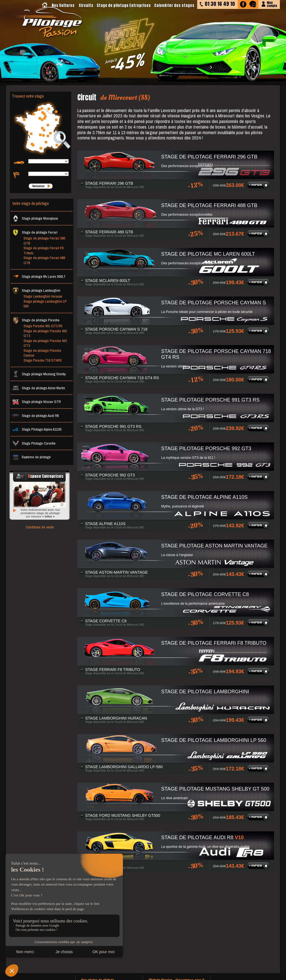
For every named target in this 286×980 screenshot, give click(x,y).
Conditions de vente (40, 527)
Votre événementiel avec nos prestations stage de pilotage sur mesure (40, 513)
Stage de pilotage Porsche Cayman (42, 353)
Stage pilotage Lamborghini (36, 290)
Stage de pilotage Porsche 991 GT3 (45, 343)
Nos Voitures (63, 5)
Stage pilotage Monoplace (35, 218)
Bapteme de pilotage (32, 457)
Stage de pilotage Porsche (36, 320)
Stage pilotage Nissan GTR (36, 402)
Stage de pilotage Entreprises (124, 5)
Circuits (86, 5)
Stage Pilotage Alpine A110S (37, 429)
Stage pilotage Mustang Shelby (39, 374)
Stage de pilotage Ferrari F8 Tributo (43, 251)
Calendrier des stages (174, 5)
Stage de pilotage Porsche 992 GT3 (45, 334)
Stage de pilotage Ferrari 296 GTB (44, 241)
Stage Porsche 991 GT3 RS (43, 326)
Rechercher (38, 186)
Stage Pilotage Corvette (34, 443)
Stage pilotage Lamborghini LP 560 (45, 304)
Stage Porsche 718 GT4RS (43, 360)
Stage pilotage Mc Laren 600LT (39, 277)
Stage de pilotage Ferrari (35, 232)
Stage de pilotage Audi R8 (35, 416)
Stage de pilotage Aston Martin (39, 388)
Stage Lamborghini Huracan (43, 296)
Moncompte (272, 4)
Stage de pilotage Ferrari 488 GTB (44, 260)
